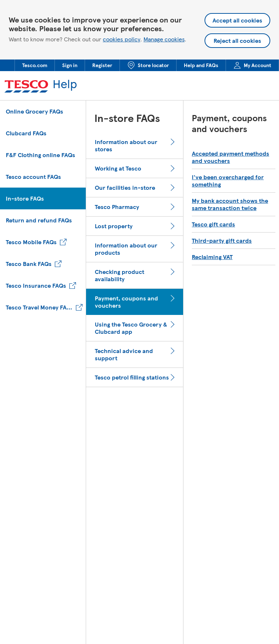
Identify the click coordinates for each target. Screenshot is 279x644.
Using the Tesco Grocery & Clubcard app (131, 328)
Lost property (114, 226)
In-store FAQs (25, 198)
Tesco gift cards (213, 224)
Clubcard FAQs (26, 133)
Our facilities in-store (125, 188)
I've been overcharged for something (228, 181)
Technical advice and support (124, 354)
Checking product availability (120, 275)
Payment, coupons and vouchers (126, 302)
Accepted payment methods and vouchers (231, 157)
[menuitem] (35, 65)
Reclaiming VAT (212, 257)
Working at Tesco (118, 168)
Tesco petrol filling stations (132, 377)
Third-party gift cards (222, 241)
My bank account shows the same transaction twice (230, 204)
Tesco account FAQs (33, 177)
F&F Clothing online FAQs (41, 155)
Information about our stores (126, 145)
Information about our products (126, 249)
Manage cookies (164, 39)
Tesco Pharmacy (117, 207)
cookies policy (122, 39)
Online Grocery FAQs (35, 111)
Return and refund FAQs (39, 220)
